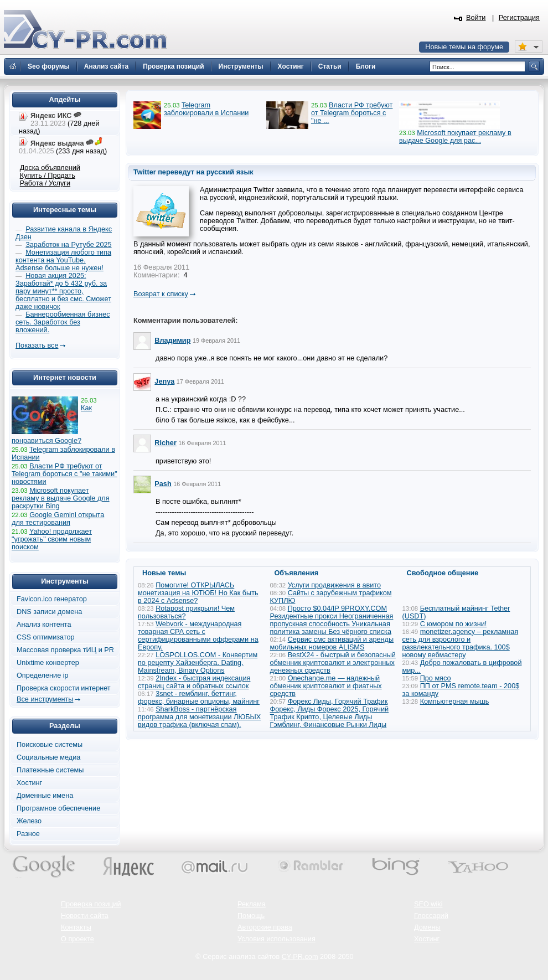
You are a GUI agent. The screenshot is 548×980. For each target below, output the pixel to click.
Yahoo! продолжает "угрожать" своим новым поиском (52, 539)
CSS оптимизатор (46, 637)
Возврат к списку (161, 294)
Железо (29, 821)
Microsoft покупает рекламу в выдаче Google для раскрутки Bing (61, 498)
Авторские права (265, 927)
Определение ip (43, 675)
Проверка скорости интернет (64, 688)
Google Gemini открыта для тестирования (58, 519)
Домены (427, 927)
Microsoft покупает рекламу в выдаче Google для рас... (455, 137)
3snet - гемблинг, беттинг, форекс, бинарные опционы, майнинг (199, 698)
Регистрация (519, 18)
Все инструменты (45, 699)
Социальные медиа (48, 757)
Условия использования (276, 939)
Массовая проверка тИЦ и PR (65, 650)
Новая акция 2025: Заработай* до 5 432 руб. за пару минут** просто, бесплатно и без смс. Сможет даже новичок (63, 291)
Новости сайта (85, 916)
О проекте (77, 939)
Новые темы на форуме (464, 47)
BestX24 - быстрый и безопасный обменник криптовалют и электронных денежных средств (333, 663)
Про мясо (436, 678)
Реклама (252, 904)
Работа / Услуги (45, 183)
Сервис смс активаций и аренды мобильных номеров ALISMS (332, 643)
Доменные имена (45, 796)
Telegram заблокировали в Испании (206, 109)
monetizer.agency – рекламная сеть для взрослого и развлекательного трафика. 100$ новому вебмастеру (461, 643)
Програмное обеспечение (58, 808)
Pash (163, 484)
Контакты (76, 927)
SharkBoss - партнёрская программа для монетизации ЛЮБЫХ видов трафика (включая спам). (199, 717)
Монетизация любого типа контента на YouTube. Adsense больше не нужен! (63, 260)
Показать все (37, 345)
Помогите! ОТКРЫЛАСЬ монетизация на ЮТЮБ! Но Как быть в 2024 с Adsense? (198, 593)
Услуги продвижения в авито (334, 585)
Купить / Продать (48, 176)
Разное (28, 834)
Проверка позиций (91, 904)
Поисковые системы (50, 745)
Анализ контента (44, 625)
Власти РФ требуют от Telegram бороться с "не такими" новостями (64, 474)
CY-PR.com (300, 957)
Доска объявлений (50, 168)
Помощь (251, 916)
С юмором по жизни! (454, 624)
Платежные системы (50, 770)
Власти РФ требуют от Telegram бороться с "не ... (352, 113)
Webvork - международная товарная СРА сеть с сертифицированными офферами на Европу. (198, 636)
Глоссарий (431, 916)
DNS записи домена (49, 612)
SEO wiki (428, 904)
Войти (476, 18)
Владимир (172, 341)
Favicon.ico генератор (52, 599)
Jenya (164, 381)
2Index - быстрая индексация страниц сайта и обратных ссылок (194, 682)
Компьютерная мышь (455, 702)
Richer (166, 443)
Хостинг (29, 783)
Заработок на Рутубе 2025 (68, 245)
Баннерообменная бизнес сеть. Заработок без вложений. (63, 322)
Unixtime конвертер (48, 663)
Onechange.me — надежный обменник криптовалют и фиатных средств (326, 686)
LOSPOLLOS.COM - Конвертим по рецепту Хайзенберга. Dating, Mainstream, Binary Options (198, 663)
